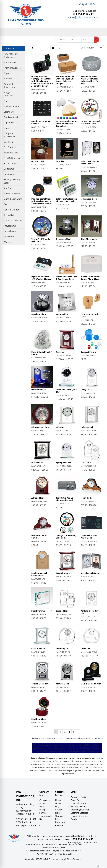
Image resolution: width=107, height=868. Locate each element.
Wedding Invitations (81, 810)
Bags (6, 101)
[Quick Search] (62, 40)
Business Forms (11, 106)
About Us (44, 803)
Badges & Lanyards (8, 94)
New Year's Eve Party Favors (11, 55)
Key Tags (8, 188)
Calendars (9, 112)
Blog (42, 819)
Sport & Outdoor (12, 210)
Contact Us (45, 800)
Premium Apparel (12, 68)
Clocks (7, 128)
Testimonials (46, 816)
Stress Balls (9, 215)
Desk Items (9, 142)
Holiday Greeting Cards (12, 181)
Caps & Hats (10, 123)
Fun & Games (10, 163)
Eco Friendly (10, 147)
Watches (8, 242)
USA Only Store (78, 803)
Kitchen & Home (12, 194)
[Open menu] (102, 32)
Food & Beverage (12, 158)
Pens (6, 204)
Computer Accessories (10, 135)
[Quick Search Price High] (88, 40)
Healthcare (9, 174)
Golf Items (9, 169)
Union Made (10, 231)
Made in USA (10, 62)
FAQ (57, 807)
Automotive (9, 79)
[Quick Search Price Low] (75, 40)
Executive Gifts (11, 153)
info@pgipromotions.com (28, 825)
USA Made (9, 237)
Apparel (8, 73)
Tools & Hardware (13, 220)
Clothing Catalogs (80, 813)
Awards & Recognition (10, 86)
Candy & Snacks (11, 117)
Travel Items (10, 226)
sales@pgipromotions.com (84, 17)
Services (43, 813)
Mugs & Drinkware (13, 199)
